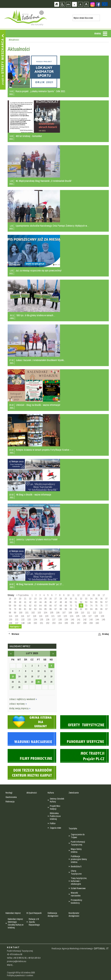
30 (71, 599)
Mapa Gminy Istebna (76, 850)
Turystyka (73, 828)
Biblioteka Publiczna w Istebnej (55, 816)
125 (78, 616)
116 (22, 616)
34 (91, 599)
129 (102, 616)
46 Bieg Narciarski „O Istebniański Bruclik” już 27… (40, 584)
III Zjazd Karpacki (34, 913)
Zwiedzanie (74, 793)
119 (40, 616)
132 (23, 619)
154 (60, 623)
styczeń (11, 654)
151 (41, 623)
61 (25, 606)
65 (45, 606)
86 (50, 609)
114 (10, 616)
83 (35, 609)
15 (94, 595)
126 (84, 616)
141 (79, 619)
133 (29, 619)
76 (101, 606)
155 (66, 623)
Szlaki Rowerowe (78, 888)
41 (25, 602)
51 (76, 602)
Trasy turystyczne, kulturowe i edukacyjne (79, 881)
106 (58, 612)
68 (61, 606)
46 (50, 602)
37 (106, 599)
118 (34, 616)
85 (45, 609)
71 (76, 606)
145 (103, 619)
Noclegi (9, 793)
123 (65, 616)
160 (97, 623)
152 (48, 623)
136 (48, 619)
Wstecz (15, 634)
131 (17, 619)
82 (30, 609)
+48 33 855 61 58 (20, 958)
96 (101, 609)
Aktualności (32, 793)
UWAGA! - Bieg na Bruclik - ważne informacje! (38, 405)
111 (88, 612)
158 (85, 623)
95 (96, 609)
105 (52, 612)
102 (33, 612)
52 (81, 602)
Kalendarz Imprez (13, 913)
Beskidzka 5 (76, 866)
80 (20, 609)
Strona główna (57, 4)
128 (96, 616)
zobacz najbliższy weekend (23, 699)
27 (56, 599)
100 (21, 612)
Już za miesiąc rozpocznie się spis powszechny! (39, 270)
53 (86, 602)
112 (94, 612)
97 (106, 609)
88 (61, 609)
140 (72, 619)
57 (106, 602)
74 (91, 606)
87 (56, 609)
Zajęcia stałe (55, 828)
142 (85, 619)
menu (98, 33)
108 (70, 612)
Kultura (51, 793)
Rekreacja (10, 802)
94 (91, 609)
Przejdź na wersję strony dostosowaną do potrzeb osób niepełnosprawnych (62, 4)
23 (35, 599)
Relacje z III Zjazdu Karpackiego (34, 922)
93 (86, 609)
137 (54, 619)
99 (15, 612)
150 (35, 623)
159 (91, 623)
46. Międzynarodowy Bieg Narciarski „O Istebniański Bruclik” (44, 181)
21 (25, 599)
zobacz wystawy (18, 704)
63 (35, 606)
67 (56, 606)
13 (83, 595)
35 (96, 599)
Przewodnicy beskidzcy (76, 901)
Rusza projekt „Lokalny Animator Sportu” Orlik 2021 (40, 91)
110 (82, 612)
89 (66, 609)
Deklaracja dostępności (53, 914)
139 (66, 619)
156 (72, 623)
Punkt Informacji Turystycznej (78, 843)
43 (35, 602)
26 (50, 599)
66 (50, 606)
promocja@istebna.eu (17, 961)
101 (27, 612)
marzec (53, 654)
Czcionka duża (86, 4)
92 (81, 609)
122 (59, 616)
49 (66, 602)
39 (15, 602)
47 (56, 602)
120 (47, 616)
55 (96, 602)
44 (40, 602)
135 (41, 619)
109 (76, 612)
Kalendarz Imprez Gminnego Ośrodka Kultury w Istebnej (16, 923)
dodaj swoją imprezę (20, 708)
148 (23, 623)
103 (39, 612)
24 (40, 599)
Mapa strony (68, 4)
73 (86, 606)
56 (101, 602)
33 (86, 599)
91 (76, 609)
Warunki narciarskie (76, 894)
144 (97, 619)
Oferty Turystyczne (76, 872)
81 (25, 609)
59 (15, 606)
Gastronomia (11, 797)
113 (100, 612)
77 (106, 606)
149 (29, 623)
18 (10, 599)
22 (30, 599)
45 (45, 602)
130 (10, 619)
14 (88, 595)
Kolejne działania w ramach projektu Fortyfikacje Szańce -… (44, 450)
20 (20, 599)
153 (54, 623)
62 (30, 606)
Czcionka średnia (80, 4)
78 (10, 609)
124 (71, 616)
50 (71, 602)
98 (10, 612)
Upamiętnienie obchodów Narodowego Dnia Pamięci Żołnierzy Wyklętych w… (52, 226)
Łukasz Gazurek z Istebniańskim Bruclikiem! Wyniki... (41, 360)
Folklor (53, 823)
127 (90, 616)
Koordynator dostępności (74, 914)
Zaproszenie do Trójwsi (78, 836)
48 (61, 602)
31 (76, 599)
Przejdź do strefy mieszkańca (3, 60)
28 (61, 599)
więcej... (10, 965)
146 (10, 623)
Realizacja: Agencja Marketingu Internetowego (72, 948)
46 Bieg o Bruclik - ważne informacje (34, 495)
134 (35, 619)
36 (101, 599)
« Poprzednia (22, 595)
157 (79, 623)
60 (20, 606)
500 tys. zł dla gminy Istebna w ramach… (36, 315)
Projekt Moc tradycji (55, 807)
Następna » (15, 626)
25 (45, 599)
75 (96, 606)
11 (73, 595)
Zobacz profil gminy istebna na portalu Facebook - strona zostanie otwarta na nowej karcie (98, 4)
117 (28, 616)
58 (10, 606)
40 (20, 602)
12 (78, 595)
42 (30, 602)
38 (10, 602)
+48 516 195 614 (34, 958)
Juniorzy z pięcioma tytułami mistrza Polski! (37, 539)
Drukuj (105, 634)
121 (53, 616)
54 (91, 602)
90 (71, 609)
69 (66, 606)
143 (91, 619)
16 (99, 595)
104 (45, 612)
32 (81, 599)
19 (15, 599)
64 (40, 606)
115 (16, 616)
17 (104, 595)
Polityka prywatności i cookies (20, 975)
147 (17, 623)
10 (68, 595)
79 (15, 609)
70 (71, 606)
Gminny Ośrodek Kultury (57, 800)
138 (60, 619)
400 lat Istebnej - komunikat (29, 136)
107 (64, 612)
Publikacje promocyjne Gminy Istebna (79, 859)
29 (66, 599)
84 (40, 609)
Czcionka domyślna (74, 4)
